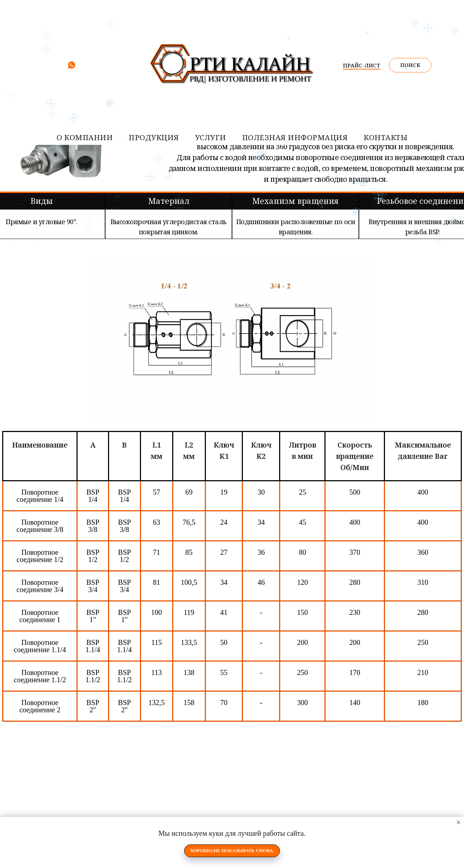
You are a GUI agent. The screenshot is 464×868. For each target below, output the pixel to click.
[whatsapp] (72, 68)
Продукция (154, 137)
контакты (386, 137)
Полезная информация (295, 137)
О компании (85, 137)
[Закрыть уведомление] (459, 822)
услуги (211, 137)
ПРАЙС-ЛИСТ (362, 65)
